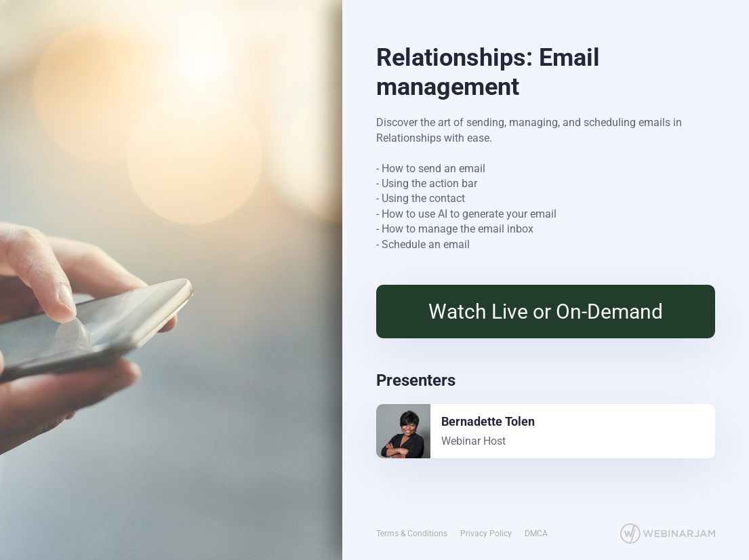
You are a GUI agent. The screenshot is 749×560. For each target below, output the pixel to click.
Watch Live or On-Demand (546, 312)
